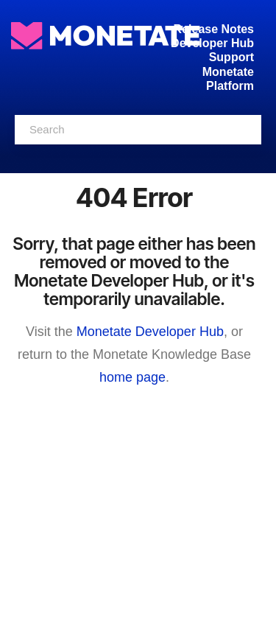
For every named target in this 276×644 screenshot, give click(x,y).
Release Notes (214, 29)
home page (132, 377)
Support (231, 57)
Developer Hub (212, 43)
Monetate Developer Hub (150, 332)
